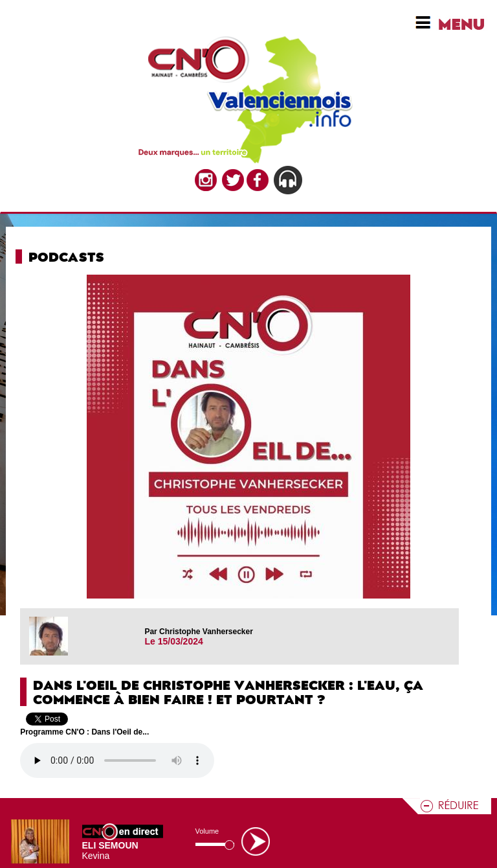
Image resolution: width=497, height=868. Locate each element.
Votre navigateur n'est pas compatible (117, 760)
